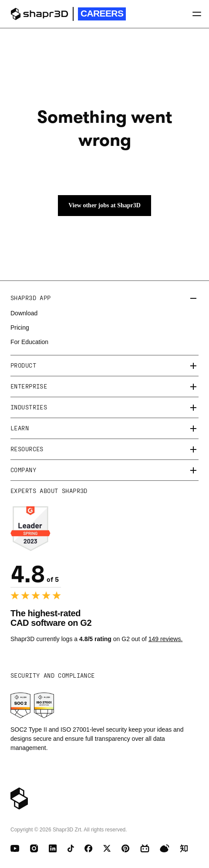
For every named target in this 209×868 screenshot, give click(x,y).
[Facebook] (89, 848)
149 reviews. (166, 639)
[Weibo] (165, 848)
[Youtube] (15, 848)
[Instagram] (34, 848)
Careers (102, 13)
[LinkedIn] (53, 848)
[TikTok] (71, 848)
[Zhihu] (184, 848)
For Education (29, 342)
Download (24, 313)
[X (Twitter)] (107, 848)
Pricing (20, 328)
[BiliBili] (145, 848)
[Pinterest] (126, 848)
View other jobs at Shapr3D (104, 205)
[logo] (39, 14)
